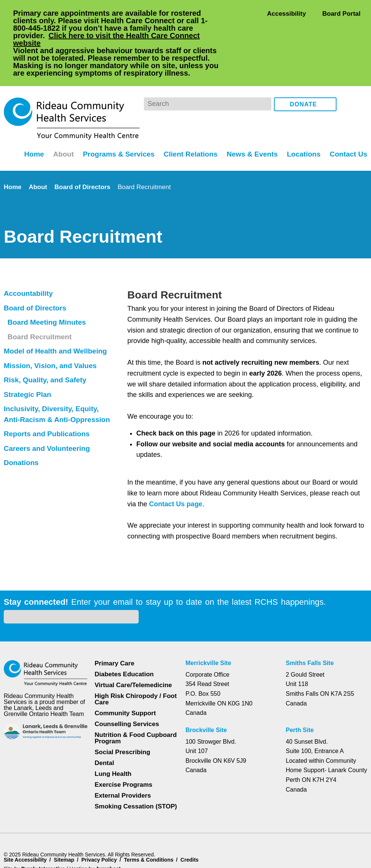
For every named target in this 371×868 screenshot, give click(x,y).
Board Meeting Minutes (49, 292)
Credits (194, 819)
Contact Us (348, 124)
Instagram (360, 74)
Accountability (29, 263)
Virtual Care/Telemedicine (134, 644)
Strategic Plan (29, 364)
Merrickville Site (209, 622)
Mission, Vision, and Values (51, 336)
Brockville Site (206, 689)
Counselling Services (126, 683)
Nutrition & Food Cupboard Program (136, 697)
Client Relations (188, 124)
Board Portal (341, 13)
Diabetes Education (125, 633)
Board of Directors (85, 157)
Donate (304, 75)
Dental (105, 722)
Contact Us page (176, 474)
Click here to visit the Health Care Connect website (109, 39)
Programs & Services (115, 124)
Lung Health (114, 733)
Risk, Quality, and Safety (46, 350)
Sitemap (65, 819)
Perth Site (301, 689)
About (59, 124)
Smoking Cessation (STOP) (136, 766)
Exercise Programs (124, 744)
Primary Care (115, 623)
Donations (22, 433)
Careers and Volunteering (49, 418)
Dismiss (24, 850)
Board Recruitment (41, 307)
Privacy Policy (101, 819)
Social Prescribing (122, 711)
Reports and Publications (48, 404)
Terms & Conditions (152, 819)
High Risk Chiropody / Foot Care (136, 658)
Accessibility (286, 13)
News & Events (251, 124)
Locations (303, 124)
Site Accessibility (25, 819)
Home (29, 124)
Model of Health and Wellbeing (58, 321)
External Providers (123, 755)
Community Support (126, 672)
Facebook (348, 74)
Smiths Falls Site (309, 622)
